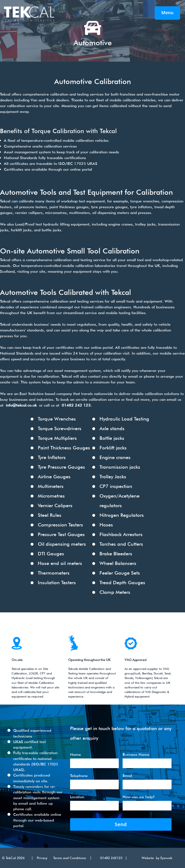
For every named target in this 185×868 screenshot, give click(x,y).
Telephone (79, 776)
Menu (167, 13)
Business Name (136, 755)
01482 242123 (108, 858)
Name (76, 755)
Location (77, 797)
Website (149, 858)
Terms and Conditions (70, 858)
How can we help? (139, 797)
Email (127, 776)
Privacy (42, 858)
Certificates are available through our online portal (48, 169)
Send (121, 824)
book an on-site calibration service (90, 399)
